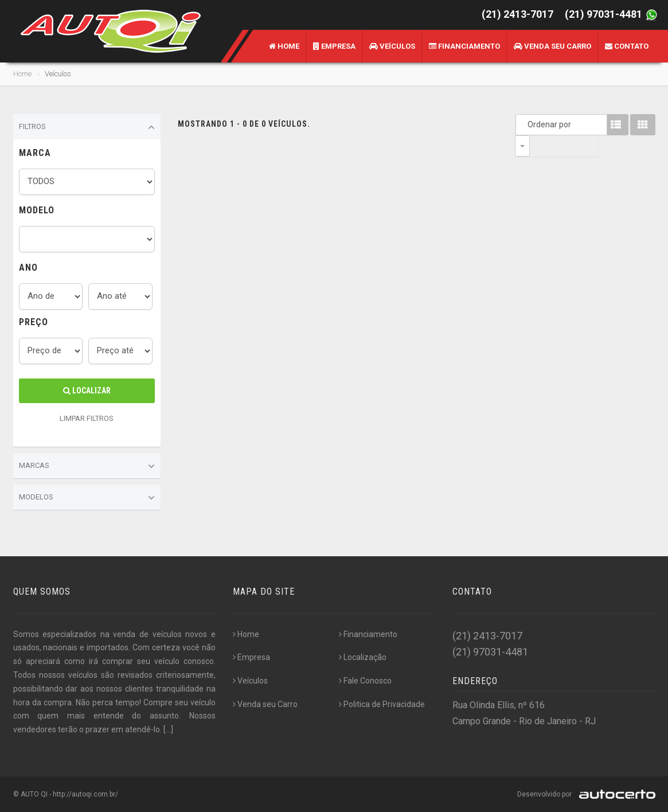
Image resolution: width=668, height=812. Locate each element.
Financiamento (464, 46)
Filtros (87, 127)
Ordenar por (525, 124)
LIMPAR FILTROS (87, 418)
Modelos (87, 498)
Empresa (334, 46)
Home (284, 46)
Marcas (87, 466)
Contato (627, 46)
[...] (168, 729)
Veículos (392, 46)
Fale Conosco (365, 681)
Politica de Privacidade (382, 704)
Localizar (87, 391)
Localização (363, 657)
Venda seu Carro (552, 46)
